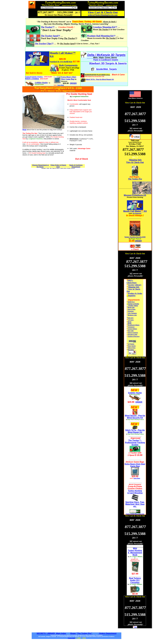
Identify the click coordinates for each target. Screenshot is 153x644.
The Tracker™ (48, 27)
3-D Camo (131, 320)
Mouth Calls (131, 308)
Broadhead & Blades (134, 325)
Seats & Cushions (133, 333)
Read (24, 130)
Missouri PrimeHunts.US (135, 195)
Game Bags (61, 85)
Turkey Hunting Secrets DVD (135, 237)
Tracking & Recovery (134, 336)
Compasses (131, 327)
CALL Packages (132, 313)
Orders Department (107, 633)
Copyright (71, 638)
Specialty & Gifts (133, 335)
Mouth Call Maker (132, 211)
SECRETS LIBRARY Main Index (51, 633)
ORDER (138, 241)
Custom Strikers (132, 329)
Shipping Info (135, 160)
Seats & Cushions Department (76, 166)
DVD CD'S (131, 318)
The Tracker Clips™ (44, 44)
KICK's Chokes (32, 79)
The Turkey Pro (135, 179)
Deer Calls (131, 331)
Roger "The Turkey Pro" (81, 633)
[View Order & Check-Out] (58, 166)
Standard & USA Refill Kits (61, 62)
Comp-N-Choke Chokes (34, 77)
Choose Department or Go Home (41, 166)
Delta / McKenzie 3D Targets (106, 55)
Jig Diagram (137, 213)
